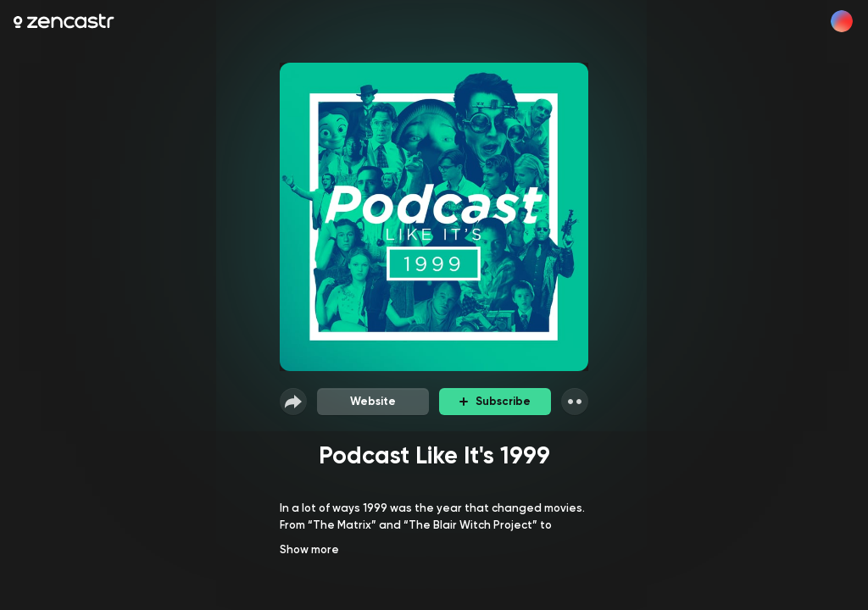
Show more (309, 549)
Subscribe (495, 401)
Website (373, 401)
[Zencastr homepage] (64, 21)
